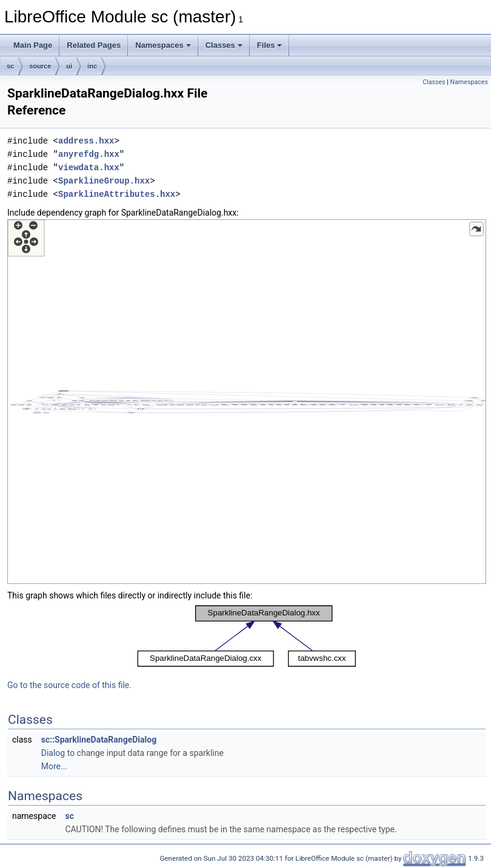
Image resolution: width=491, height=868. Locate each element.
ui (69, 66)
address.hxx (86, 141)
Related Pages (94, 45)
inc (92, 66)
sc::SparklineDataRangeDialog (99, 740)
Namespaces (163, 45)
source (40, 66)
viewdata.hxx (89, 167)
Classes (224, 45)
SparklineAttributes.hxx (117, 194)
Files (270, 45)
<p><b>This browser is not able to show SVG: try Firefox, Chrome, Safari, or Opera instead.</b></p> (247, 402)
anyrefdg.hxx (89, 154)
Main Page (33, 45)
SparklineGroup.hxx (104, 181)
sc (10, 66)
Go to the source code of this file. (69, 685)
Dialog (53, 753)
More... (54, 766)
